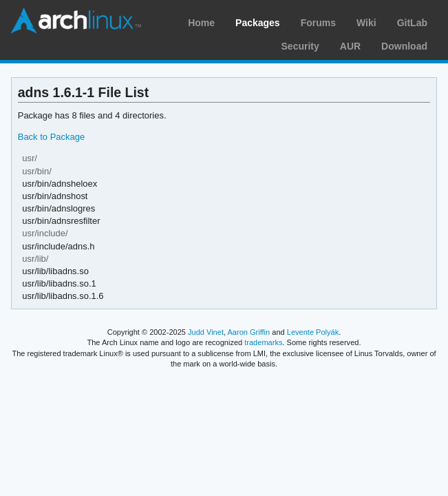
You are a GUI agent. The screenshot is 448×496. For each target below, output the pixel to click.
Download (404, 46)
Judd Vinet (206, 332)
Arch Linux (76, 21)
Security (300, 46)
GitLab (412, 23)
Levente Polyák (313, 332)
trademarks (263, 342)
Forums (318, 23)
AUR (350, 46)
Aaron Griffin (248, 332)
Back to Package (51, 137)
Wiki (366, 23)
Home (201, 23)
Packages (258, 23)
